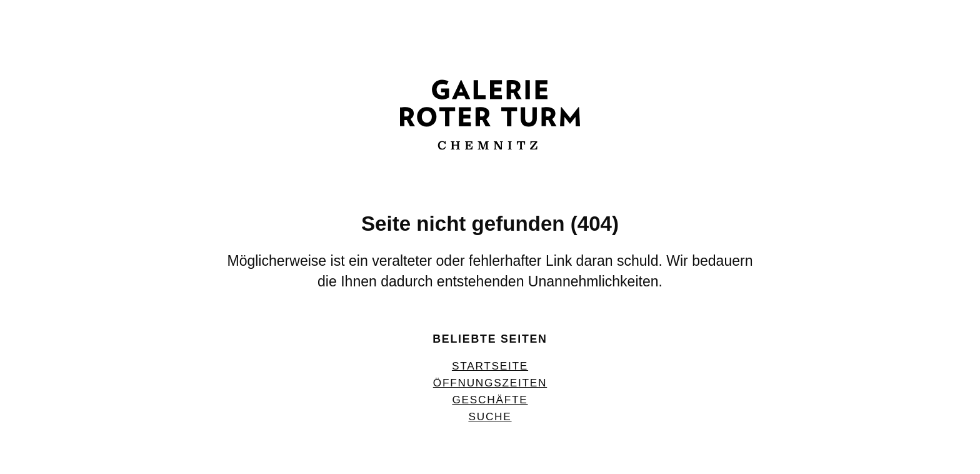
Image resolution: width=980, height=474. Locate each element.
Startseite (490, 366)
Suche (490, 416)
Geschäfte (490, 400)
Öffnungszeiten (490, 383)
